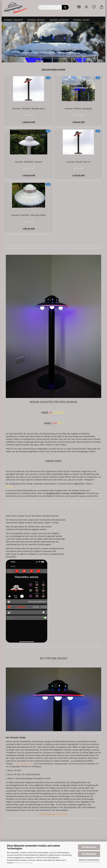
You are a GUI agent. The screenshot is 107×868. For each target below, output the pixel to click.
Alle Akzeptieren (89, 847)
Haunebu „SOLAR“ (81, 20)
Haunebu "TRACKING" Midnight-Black (29, 110)
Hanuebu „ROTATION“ (59, 20)
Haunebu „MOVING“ (36, 20)
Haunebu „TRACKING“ (14, 20)
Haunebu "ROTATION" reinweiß (29, 164)
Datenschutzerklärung (23, 863)
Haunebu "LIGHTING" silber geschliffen (29, 217)
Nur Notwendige (89, 854)
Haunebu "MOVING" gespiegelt (78, 110)
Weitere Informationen (89, 860)
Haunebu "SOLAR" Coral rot (78, 164)
